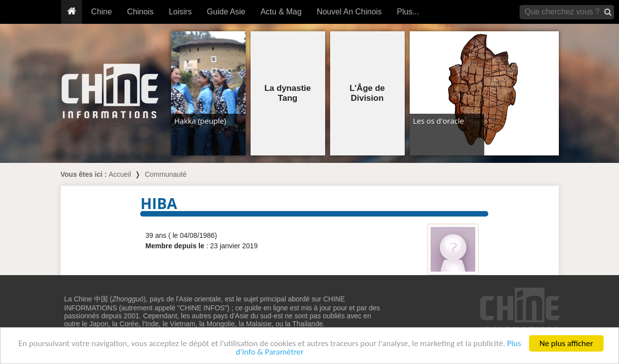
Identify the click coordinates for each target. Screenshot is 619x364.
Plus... (408, 12)
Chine (101, 12)
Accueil (120, 174)
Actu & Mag (281, 12)
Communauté (166, 174)
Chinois (140, 12)
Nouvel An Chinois (349, 12)
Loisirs (180, 12)
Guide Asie (226, 12)
